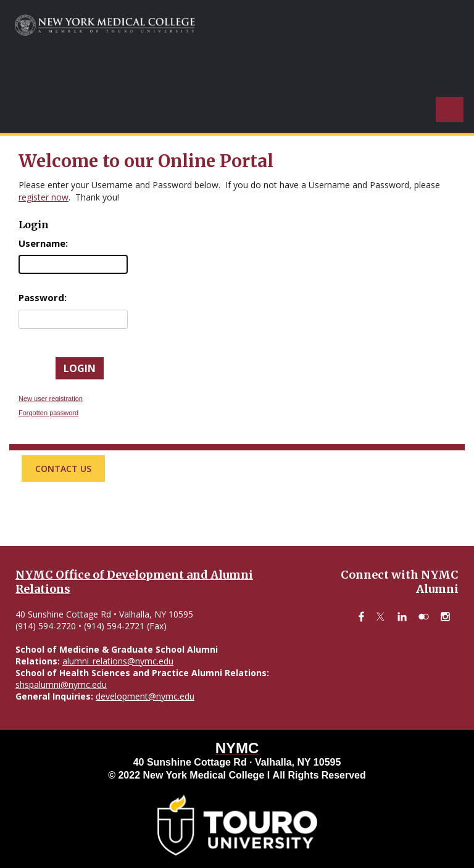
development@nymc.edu (145, 696)
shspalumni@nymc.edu (61, 684)
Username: (43, 243)
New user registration (51, 399)
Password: (43, 297)
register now (44, 197)
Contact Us (63, 469)
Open (447, 103)
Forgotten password (48, 413)
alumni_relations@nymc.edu (118, 661)
